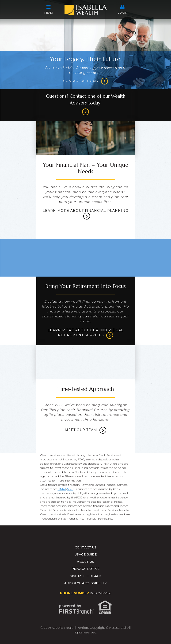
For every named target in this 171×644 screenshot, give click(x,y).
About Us (85, 562)
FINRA (62, 489)
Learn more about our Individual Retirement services (85, 333)
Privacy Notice (85, 569)
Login (123, 10)
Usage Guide (86, 554)
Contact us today (81, 81)
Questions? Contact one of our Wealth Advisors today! (86, 99)
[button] (49, 10)
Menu (49, 10)
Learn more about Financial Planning (85, 211)
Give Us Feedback (86, 576)
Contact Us (86, 547)
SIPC (70, 489)
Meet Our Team (81, 430)
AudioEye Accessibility (85, 583)
